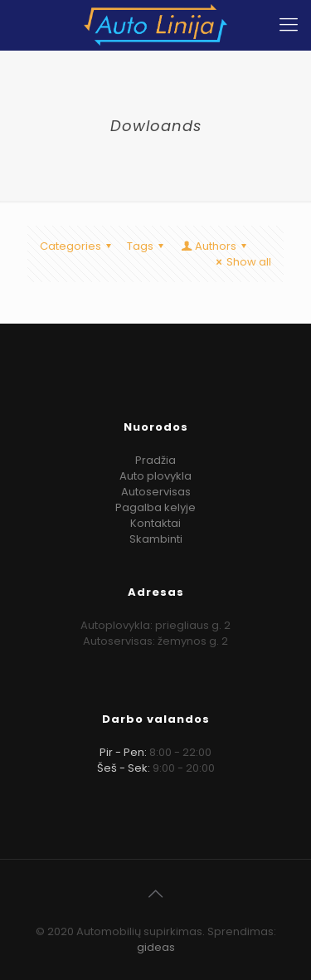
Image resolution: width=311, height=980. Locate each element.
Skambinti (156, 539)
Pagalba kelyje (155, 507)
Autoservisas (156, 492)
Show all (241, 262)
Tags (148, 246)
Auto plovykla (155, 476)
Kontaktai (155, 523)
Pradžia (155, 460)
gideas (156, 947)
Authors (215, 246)
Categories (78, 246)
